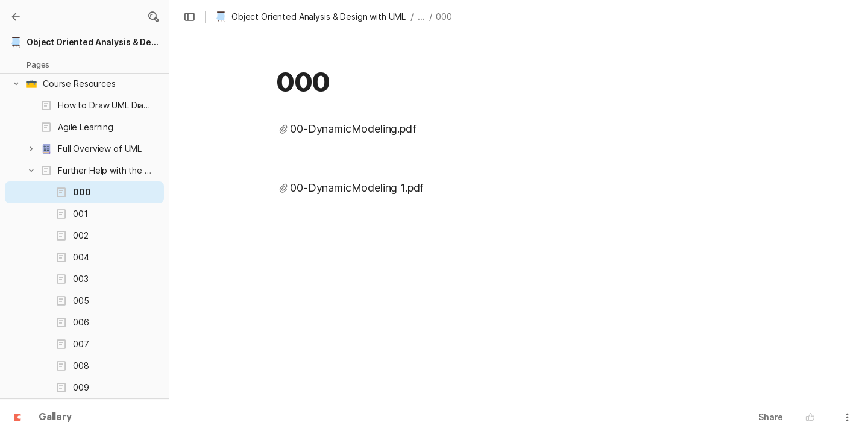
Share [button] (771, 417)
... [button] (421, 17)
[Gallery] (16, 17)
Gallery (55, 418)
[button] (153, 17)
